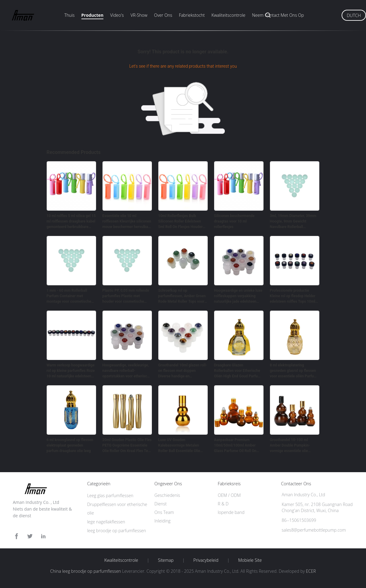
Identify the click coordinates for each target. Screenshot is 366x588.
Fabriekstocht (192, 15)
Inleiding (162, 521)
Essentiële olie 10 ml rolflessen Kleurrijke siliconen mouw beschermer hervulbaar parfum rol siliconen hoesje (127, 222)
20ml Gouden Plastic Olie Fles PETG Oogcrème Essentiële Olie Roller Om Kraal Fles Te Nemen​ (127, 446)
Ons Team (164, 512)
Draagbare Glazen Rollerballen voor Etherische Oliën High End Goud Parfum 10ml (238, 371)
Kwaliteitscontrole (228, 15)
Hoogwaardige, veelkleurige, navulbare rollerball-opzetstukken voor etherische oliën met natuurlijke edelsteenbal (127, 371)
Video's (117, 15)
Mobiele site (250, 560)
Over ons (163, 15)
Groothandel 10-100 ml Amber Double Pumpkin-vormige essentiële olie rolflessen (290, 446)
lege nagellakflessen (106, 522)
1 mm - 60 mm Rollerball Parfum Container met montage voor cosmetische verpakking (69, 296)
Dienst (160, 504)
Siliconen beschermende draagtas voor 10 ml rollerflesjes (234, 221)
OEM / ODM (229, 495)
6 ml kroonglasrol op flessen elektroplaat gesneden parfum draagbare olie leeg (70, 445)
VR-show (139, 15)
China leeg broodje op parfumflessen (85, 571)
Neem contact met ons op (278, 15)
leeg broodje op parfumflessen (117, 531)
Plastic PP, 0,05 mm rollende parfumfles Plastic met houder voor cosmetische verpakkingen (126, 296)
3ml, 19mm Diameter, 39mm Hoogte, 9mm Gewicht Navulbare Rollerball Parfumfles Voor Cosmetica (293, 222)
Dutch (354, 15)
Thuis (70, 15)
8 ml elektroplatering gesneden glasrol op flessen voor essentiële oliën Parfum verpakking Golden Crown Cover (294, 371)
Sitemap (166, 560)
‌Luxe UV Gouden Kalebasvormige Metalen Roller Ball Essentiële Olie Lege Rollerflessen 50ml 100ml (179, 446)
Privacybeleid (206, 560)
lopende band (231, 512)
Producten (93, 15)
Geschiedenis (167, 495)
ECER (311, 571)
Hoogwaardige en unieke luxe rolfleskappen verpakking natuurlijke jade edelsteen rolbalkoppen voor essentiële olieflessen (238, 296)
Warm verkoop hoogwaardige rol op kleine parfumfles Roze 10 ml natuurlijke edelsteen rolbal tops (71, 371)
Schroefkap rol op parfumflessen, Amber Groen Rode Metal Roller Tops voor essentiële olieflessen (182, 296)
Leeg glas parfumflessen (110, 495)
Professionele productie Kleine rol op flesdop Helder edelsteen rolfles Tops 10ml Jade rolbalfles (293, 296)
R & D (223, 504)
